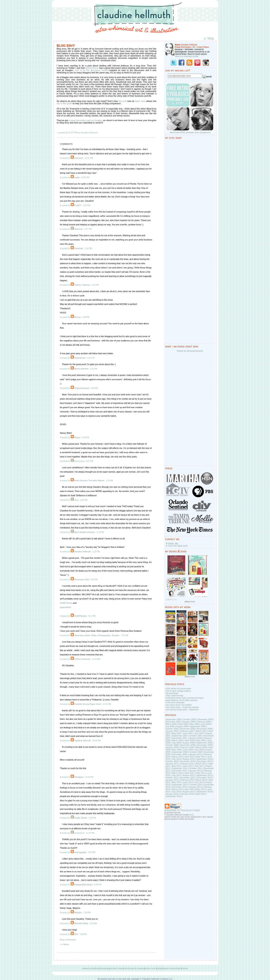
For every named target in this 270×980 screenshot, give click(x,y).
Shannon (78, 229)
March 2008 (178, 740)
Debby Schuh (81, 818)
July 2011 (199, 766)
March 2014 (178, 789)
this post (123, 101)
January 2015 (172, 794)
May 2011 (177, 766)
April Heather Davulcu (85, 532)
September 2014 (204, 792)
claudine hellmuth (83, 552)
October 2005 (190, 719)
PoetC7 (78, 205)
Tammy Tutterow (82, 285)
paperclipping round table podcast (182, 700)
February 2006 (204, 722)
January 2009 (172, 747)
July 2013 (199, 782)
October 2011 (196, 768)
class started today (175, 696)
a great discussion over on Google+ (86, 120)
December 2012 (205, 778)
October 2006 (172, 729)
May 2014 (201, 789)
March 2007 (201, 731)
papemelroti (66, 607)
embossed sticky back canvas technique (185, 698)
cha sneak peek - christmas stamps (182, 707)
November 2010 (188, 761)
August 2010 (189, 759)
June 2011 (188, 766)
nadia (77, 177)
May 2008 (201, 740)
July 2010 (177, 759)
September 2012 (204, 775)
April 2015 (200, 794)
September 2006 (198, 726)
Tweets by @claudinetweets (190, 351)
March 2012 (178, 773)
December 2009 (180, 754)
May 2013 (177, 782)
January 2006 (189, 722)
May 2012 (201, 773)
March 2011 (201, 764)
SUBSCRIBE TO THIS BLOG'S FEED (182, 810)
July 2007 (199, 733)
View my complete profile (187, 56)
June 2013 (188, 782)
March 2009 (201, 747)
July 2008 (177, 743)
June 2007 (188, 733)
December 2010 (205, 761)
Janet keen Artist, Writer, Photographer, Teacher (97, 635)
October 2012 (172, 778)
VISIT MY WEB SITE (178, 546)
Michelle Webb (81, 923)
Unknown (79, 158)
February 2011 (187, 764)
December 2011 (180, 771)
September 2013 (180, 785)
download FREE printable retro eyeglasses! (190, 132)
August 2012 (189, 775)
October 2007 (196, 736)
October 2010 (172, 761)
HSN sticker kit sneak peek (178, 689)
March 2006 (171, 724)
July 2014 (177, 792)
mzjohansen (80, 358)
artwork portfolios (90, 968)
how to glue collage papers (178, 691)
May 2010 (201, 757)
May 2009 (177, 750)
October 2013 (196, 785)
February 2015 (187, 794)
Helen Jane (140, 101)
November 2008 (188, 745)
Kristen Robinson (82, 659)
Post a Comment (68, 940)
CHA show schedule (175, 702)
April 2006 (183, 724)
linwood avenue (82, 388)
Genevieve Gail (81, 579)
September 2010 (204, 759)
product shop (116, 968)
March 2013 (201, 780)
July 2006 (170, 726)
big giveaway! (172, 693)
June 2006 (206, 724)
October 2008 (172, 745)
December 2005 (173, 722)
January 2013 (172, 780)
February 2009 (187, 747)
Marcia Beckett (81, 369)
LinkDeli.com (171, 600)
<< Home (64, 944)
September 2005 (173, 719)
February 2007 (187, 731)
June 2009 (188, 750)
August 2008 (189, 743)
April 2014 (190, 789)
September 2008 (204, 743)
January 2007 (172, 731)
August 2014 (189, 792)
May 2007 (177, 733)
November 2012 (188, 778)
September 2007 (180, 736)
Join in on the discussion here (91, 70)
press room (150, 968)
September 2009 (180, 752)
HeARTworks (66, 603)
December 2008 (205, 745)
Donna (77, 317)
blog (160, 968)
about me (168, 968)
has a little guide (64, 103)
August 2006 (182, 726)
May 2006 (194, 724)
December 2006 (205, 729)
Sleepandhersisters (83, 885)
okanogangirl (80, 852)
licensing (104, 968)
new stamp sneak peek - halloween (182, 709)
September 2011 (180, 768)
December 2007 (180, 738)
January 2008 (195, 738)
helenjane (79, 777)
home (185, 968)
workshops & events (134, 968)
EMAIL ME (173, 544)
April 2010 (190, 757)
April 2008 (190, 740)
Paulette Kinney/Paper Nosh (88, 704)
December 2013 (180, 787)
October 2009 (196, 752)
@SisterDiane (92, 68)
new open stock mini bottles (179, 705)
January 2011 (172, 764)
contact (177, 968)
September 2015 (173, 796)
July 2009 (199, 750)
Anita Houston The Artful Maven (89, 480)
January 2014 (195, 787)
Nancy (77, 437)
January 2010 (195, 754)
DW (76, 934)
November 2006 (188, 729)
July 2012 (177, 775)
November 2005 (205, 719)
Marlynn (78, 912)
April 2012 (190, 773)
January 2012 (195, 771)
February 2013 (187, 780)
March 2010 (178, 757)
